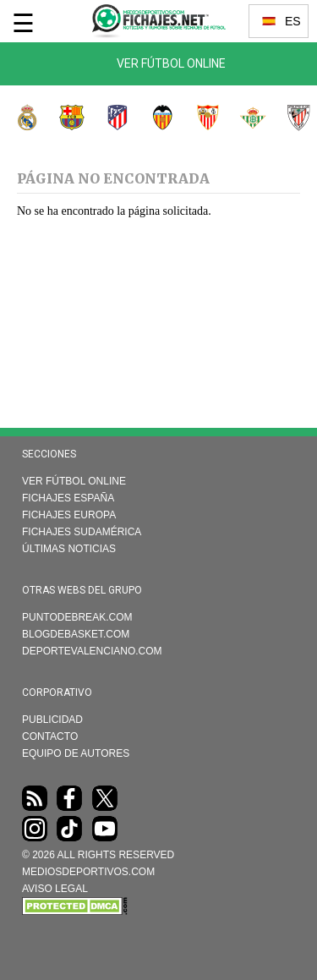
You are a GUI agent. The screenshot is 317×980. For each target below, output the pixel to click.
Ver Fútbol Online (171, 63)
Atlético (108, 118)
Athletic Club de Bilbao (289, 118)
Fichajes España (68, 498)
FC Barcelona (63, 118)
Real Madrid (18, 118)
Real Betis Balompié (244, 118)
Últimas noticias (69, 549)
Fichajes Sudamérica (82, 532)
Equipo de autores (76, 753)
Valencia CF (154, 118)
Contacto (50, 736)
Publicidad (52, 720)
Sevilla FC (199, 118)
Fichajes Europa (69, 515)
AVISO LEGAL (55, 889)
